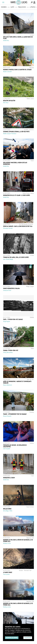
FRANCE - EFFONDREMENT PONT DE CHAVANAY (15, 414)
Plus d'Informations (10, 634)
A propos (33, 7)
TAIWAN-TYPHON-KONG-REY (11, 350)
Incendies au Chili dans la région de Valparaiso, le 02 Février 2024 (18, 604)
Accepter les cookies (12, 638)
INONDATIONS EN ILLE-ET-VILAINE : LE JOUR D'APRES (17, 195)
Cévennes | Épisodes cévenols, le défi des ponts (16, 132)
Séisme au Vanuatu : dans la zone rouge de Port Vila (18, 226)
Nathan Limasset (7, 72)
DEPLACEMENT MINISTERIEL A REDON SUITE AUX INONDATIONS (15, 163)
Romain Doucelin (7, 416)
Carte (12, 7)
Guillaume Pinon (7, 290)
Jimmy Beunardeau (8, 352)
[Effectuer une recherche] (32, 2)
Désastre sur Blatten (9, 101)
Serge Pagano (7, 321)
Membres (4, 7)
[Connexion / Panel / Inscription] (34, 2)
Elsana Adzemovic (8, 385)
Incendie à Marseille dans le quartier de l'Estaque (17, 70)
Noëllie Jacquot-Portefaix (10, 134)
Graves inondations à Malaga (11, 288)
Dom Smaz (6, 103)
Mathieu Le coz (7, 543)
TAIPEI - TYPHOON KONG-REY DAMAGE (13, 319)
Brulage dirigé (7, 509)
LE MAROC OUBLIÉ (8, 572)
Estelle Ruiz (6, 40)
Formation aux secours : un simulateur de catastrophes (15, 446)
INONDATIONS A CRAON (9, 478)
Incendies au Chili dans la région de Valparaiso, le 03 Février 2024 (18, 541)
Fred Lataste (6, 574)
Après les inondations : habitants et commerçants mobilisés (17, 382)
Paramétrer (28, 638)
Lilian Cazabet (7, 449)
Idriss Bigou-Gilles (8, 511)
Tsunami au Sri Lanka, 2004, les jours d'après (16, 257)
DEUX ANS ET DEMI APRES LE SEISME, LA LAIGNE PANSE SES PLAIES (18, 38)
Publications (22, 7)
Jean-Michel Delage (8, 259)
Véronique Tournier (8, 228)
